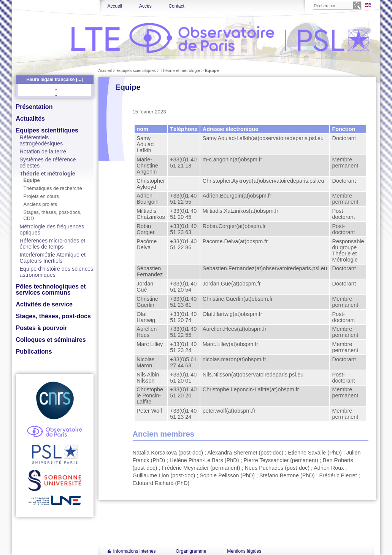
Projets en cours (41, 196)
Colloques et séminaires (51, 340)
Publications (34, 352)
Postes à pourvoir (42, 328)
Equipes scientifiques (47, 130)
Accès (145, 6)
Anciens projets (40, 204)
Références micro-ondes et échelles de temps (53, 244)
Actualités (30, 119)
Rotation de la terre (43, 152)
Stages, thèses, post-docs (53, 316)
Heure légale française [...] (55, 80)
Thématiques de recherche (53, 188)
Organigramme (191, 551)
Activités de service (44, 304)
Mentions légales (244, 551)
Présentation (34, 107)
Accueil (115, 6)
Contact (176, 6)
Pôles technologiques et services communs (51, 289)
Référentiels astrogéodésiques (41, 140)
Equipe (32, 180)
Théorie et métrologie (48, 174)
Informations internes (135, 551)
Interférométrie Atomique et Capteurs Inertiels (53, 258)
